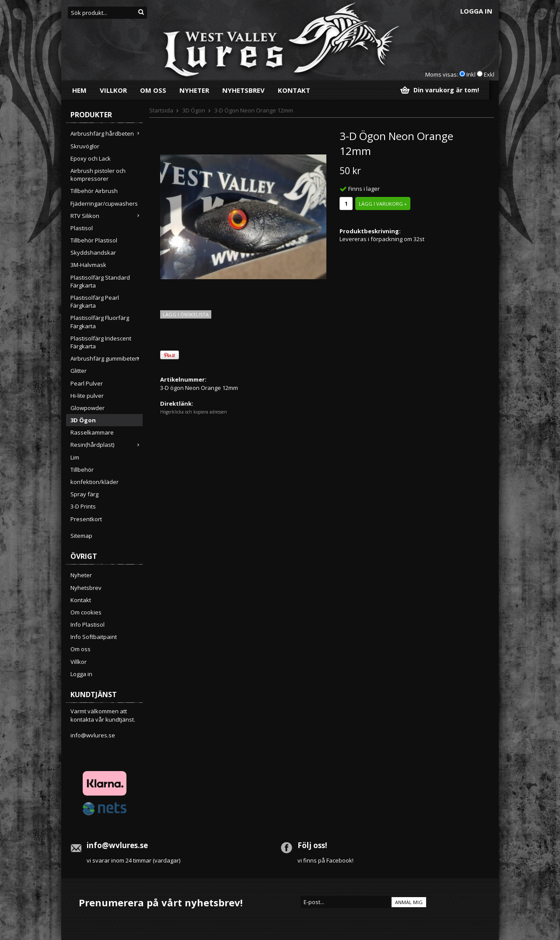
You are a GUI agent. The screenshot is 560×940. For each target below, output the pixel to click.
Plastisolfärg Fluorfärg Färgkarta (100, 322)
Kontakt (294, 90)
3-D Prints (83, 506)
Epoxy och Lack (91, 158)
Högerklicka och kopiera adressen (194, 412)
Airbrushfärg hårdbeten (107, 133)
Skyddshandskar (93, 253)
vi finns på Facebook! (325, 860)
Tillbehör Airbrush (94, 191)
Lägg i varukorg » (383, 204)
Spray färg (84, 494)
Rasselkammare (92, 432)
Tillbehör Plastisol (94, 240)
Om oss (153, 90)
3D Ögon (83, 420)
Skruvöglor (85, 146)
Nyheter (194, 90)
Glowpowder (87, 408)
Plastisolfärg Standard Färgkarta (100, 281)
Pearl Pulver (87, 383)
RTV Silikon (107, 216)
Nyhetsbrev (243, 90)
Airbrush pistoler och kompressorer (98, 175)
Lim (75, 457)
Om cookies (86, 612)
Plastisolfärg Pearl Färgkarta (95, 302)
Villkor (113, 90)
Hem (79, 90)
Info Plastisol (87, 624)
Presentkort (86, 519)
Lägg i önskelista (186, 314)
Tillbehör (82, 470)
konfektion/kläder (94, 482)
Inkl (471, 74)
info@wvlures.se (93, 735)
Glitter (79, 371)
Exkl (489, 74)
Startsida (161, 110)
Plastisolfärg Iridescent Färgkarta (101, 342)
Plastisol (82, 228)
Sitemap (81, 536)
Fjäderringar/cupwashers (104, 203)
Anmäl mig (409, 902)
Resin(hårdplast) (107, 445)
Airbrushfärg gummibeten (107, 358)
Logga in (476, 11)
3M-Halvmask (88, 265)
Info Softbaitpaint (94, 637)
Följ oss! (312, 845)
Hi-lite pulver (87, 396)
